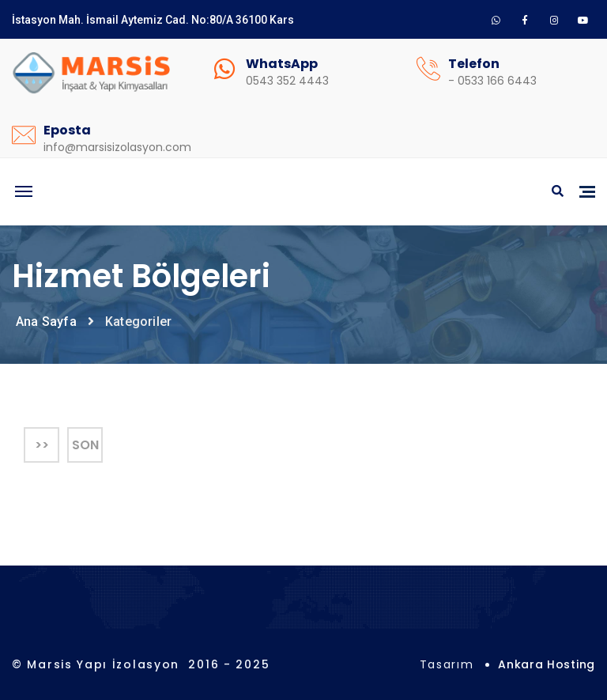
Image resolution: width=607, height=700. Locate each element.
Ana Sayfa (46, 322)
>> (42, 445)
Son (85, 445)
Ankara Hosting (547, 664)
